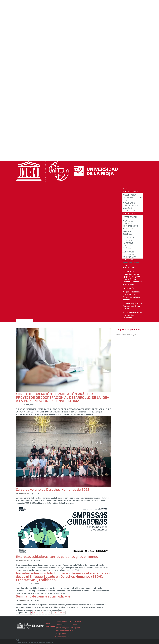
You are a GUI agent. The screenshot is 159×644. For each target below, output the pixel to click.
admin (21, 405)
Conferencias (129, 257)
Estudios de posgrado (128, 239)
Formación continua (128, 244)
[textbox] (129, 335)
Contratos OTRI (130, 226)
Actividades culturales (128, 253)
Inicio (125, 265)
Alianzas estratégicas (129, 209)
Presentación (129, 195)
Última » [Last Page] (61, 613)
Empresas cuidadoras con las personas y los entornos (57, 557)
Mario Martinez (24, 494)
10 (49, 613)
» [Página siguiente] (56, 613)
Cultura (127, 248)
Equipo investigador (129, 202)
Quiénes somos (129, 268)
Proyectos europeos (128, 222)
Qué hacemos (128, 284)
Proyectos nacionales (128, 230)
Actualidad (127, 318)
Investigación (130, 217)
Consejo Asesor (130, 206)
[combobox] (129, 333)
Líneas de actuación (133, 198)
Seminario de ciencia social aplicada (43, 596)
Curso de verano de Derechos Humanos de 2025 (53, 490)
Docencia (127, 234)
